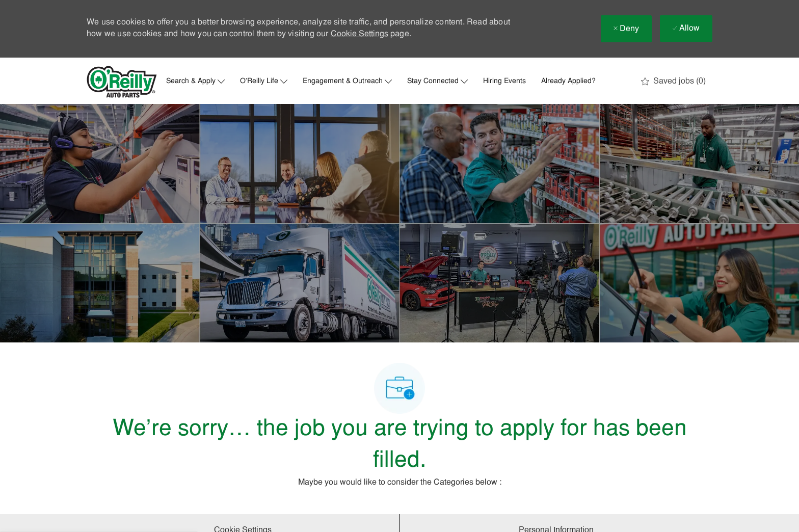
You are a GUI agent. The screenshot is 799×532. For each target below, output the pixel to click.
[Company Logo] (122, 82)
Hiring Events (504, 82)
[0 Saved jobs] (673, 82)
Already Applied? (568, 82)
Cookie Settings (359, 34)
